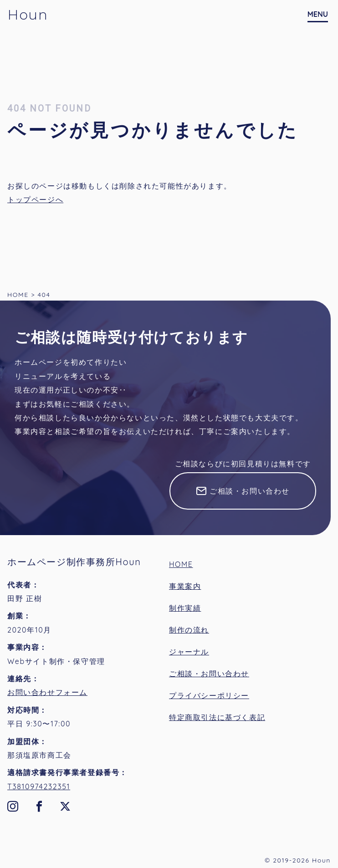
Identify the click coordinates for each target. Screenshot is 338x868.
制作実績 (185, 608)
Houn (28, 15)
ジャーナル (189, 652)
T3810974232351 (39, 786)
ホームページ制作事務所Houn (74, 562)
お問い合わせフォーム (47, 692)
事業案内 (185, 586)
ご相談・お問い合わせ (250, 491)
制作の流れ (189, 630)
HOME (181, 564)
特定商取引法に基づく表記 (217, 717)
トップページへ (35, 199)
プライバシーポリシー (209, 695)
